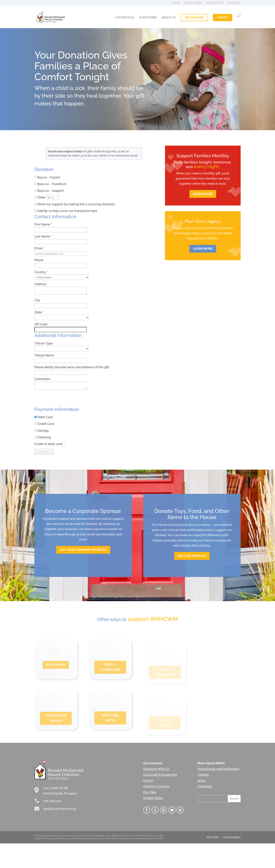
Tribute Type (43, 343)
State (39, 312)
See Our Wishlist (192, 556)
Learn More (203, 194)
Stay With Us (125, 18)
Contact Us (234, 3)
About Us (169, 18)
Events (176, 3)
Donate (223, 18)
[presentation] (63, 400)
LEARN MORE (203, 249)
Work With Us (214, 3)
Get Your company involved (83, 550)
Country (41, 272)
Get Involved (194, 18)
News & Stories (193, 3)
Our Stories (148, 18)
